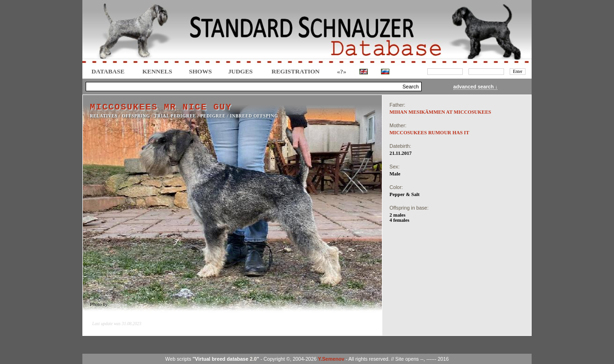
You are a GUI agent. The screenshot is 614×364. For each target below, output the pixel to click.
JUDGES (240, 71)
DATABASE (108, 71)
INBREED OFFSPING (254, 116)
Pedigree (213, 116)
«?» (342, 71)
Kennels (157, 71)
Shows (201, 71)
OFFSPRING (136, 116)
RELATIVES (104, 116)
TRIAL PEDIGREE (175, 116)
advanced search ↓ (476, 87)
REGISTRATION (296, 71)
